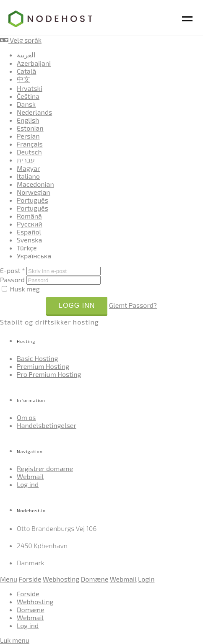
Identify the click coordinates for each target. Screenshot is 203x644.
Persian (28, 136)
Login (146, 579)
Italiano (28, 176)
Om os (26, 417)
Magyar (28, 168)
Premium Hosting (43, 366)
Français (30, 144)
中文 (23, 79)
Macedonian (35, 184)
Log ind (28, 484)
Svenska (29, 240)
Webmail (30, 476)
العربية (26, 55)
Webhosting (61, 579)
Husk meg (21, 289)
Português (33, 200)
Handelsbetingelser (47, 425)
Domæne (95, 579)
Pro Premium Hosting (49, 374)
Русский (30, 224)
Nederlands (34, 112)
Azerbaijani (34, 63)
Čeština (28, 96)
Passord (12, 279)
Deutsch (29, 152)
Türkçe (27, 248)
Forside (30, 579)
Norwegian (34, 192)
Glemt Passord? (133, 305)
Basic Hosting (37, 358)
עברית (26, 160)
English (28, 120)
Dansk (26, 104)
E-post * (12, 270)
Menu (9, 579)
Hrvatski (30, 88)
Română (29, 216)
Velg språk (21, 40)
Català (26, 71)
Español (29, 232)
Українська (34, 256)
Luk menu (15, 640)
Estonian (30, 128)
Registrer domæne (45, 468)
